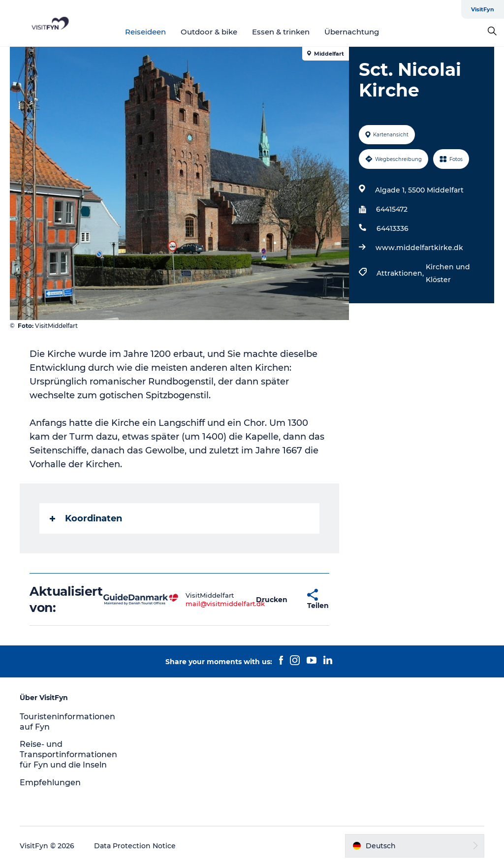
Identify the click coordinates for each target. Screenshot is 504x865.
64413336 (393, 228)
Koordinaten (86, 518)
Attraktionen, (401, 273)
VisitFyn (483, 9)
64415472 (392, 209)
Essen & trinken (281, 32)
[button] (272, 599)
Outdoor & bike (209, 32)
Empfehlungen (50, 783)
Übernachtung (352, 32)
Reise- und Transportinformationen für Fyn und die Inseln (68, 754)
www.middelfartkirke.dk (419, 248)
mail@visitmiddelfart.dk (225, 604)
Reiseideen (145, 32)
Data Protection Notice (135, 846)
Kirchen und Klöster (448, 273)
